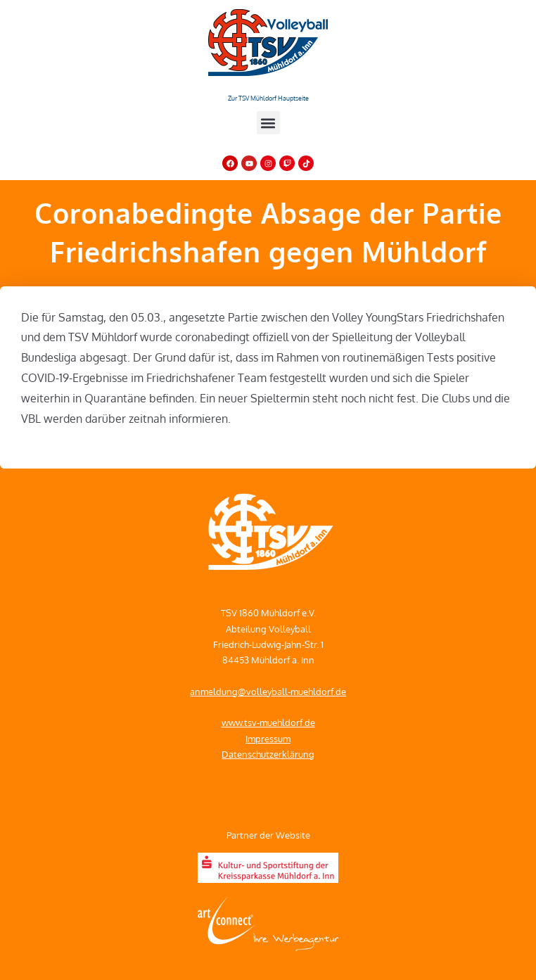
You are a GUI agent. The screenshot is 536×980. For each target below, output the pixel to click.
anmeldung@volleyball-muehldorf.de (268, 692)
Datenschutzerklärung (268, 754)
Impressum (268, 739)
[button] (268, 123)
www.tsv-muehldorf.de (268, 723)
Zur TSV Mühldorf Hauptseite (268, 98)
